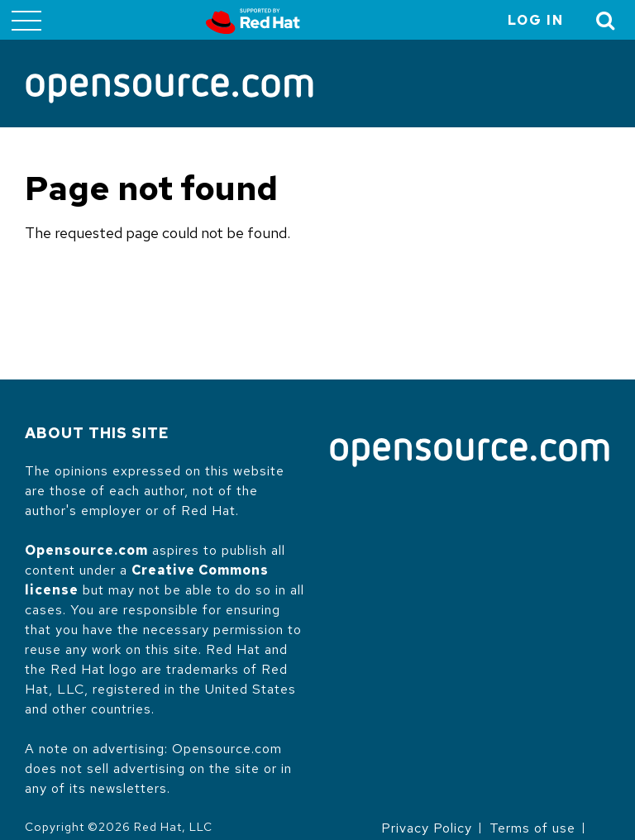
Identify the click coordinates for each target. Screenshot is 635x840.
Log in (536, 20)
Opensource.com (86, 550)
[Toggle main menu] (26, 20)
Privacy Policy (427, 828)
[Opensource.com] (169, 90)
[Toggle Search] (606, 20)
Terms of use (532, 828)
